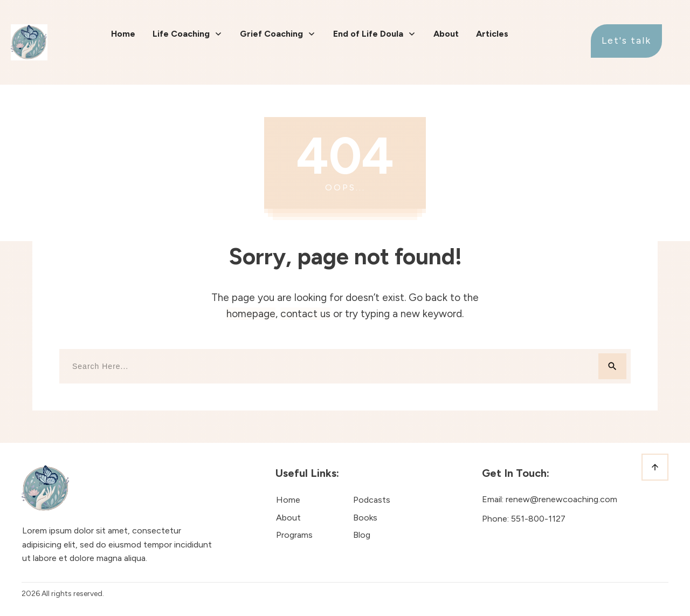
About (288, 518)
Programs (294, 535)
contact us (305, 314)
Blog (362, 535)
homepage (251, 314)
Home (288, 500)
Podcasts (372, 500)
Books (365, 518)
